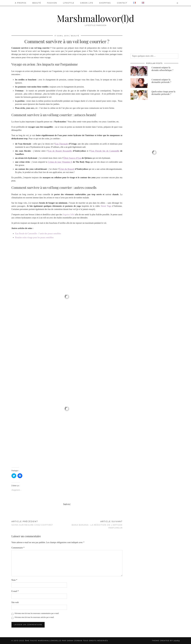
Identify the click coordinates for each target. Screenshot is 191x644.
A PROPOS (21, 3)
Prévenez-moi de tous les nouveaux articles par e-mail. (34, 617)
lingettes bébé (69, 215)
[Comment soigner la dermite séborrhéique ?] (139, 71)
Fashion (52, 3)
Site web (15, 602)
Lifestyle (69, 3)
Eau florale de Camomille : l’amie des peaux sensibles (38, 234)
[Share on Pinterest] (15, 514)
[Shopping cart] (178, 3)
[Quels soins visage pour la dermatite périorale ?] (139, 95)
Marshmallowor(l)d (96, 18)
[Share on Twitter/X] (14, 514)
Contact (122, 3)
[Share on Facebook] (12, 514)
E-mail (15, 591)
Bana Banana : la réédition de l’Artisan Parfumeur (95, 525)
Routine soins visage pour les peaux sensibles (34, 237)
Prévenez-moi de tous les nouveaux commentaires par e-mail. (37, 613)
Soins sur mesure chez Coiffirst (32, 523)
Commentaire (18, 548)
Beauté (37, 3)
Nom (14, 580)
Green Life (87, 3)
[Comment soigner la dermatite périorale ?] (139, 83)
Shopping (105, 3)
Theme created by (166, 641)
